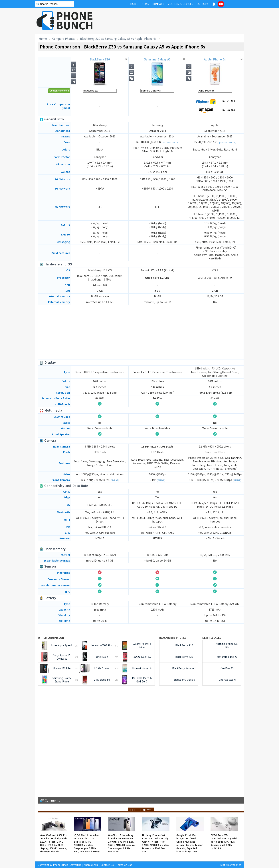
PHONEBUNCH (75, 21)
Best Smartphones (230, 865)
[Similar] (115, 480)
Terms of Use (124, 865)
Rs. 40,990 (215, 111)
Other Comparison (51, 638)
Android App (91, 865)
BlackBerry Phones (173, 638)
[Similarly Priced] (170, 142)
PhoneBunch (60, 865)
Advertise (76, 865)
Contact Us (107, 865)
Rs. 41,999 (215, 101)
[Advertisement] (178, 21)
